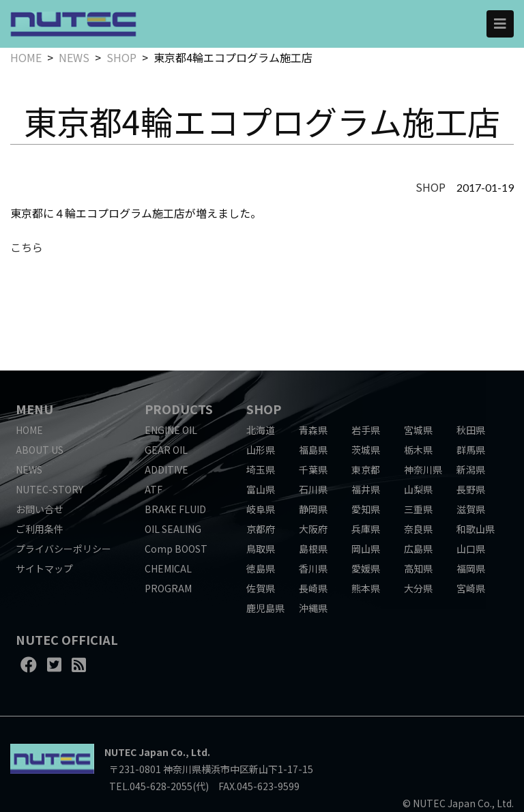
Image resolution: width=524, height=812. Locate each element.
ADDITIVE (166, 469)
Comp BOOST (176, 549)
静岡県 (313, 509)
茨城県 (366, 450)
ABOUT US (40, 450)
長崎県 (313, 588)
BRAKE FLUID (175, 509)
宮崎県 (471, 588)
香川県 (313, 568)
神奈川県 (423, 469)
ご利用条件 (40, 529)
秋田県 (471, 430)
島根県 (313, 549)
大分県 (418, 588)
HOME (26, 57)
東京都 (366, 469)
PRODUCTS (179, 409)
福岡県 (471, 568)
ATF (154, 489)
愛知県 (366, 509)
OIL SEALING (173, 529)
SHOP (121, 57)
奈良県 (418, 529)
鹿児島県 (265, 608)
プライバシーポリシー (63, 549)
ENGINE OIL (171, 430)
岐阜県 (261, 509)
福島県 (313, 450)
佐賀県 (261, 588)
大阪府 (313, 529)
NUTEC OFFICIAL (67, 639)
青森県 (313, 430)
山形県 (261, 450)
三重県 (418, 509)
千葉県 (313, 469)
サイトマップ (44, 568)
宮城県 (418, 430)
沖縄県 (313, 608)
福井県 (366, 489)
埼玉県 (261, 469)
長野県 (471, 489)
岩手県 (366, 430)
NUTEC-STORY (49, 489)
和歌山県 (476, 529)
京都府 (261, 529)
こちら (27, 247)
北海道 (261, 430)
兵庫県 (366, 529)
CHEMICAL (168, 568)
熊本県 (366, 588)
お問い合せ (40, 509)
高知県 (418, 568)
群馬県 (471, 450)
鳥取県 (261, 549)
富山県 (261, 489)
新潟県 (471, 469)
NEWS (74, 57)
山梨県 (418, 489)
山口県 (471, 549)
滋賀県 (471, 509)
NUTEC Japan (136, 752)
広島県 (418, 549)
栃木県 (418, 450)
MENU (34, 409)
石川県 (313, 489)
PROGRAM (168, 588)
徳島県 (261, 568)
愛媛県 (366, 568)
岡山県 (366, 549)
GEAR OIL (166, 450)
